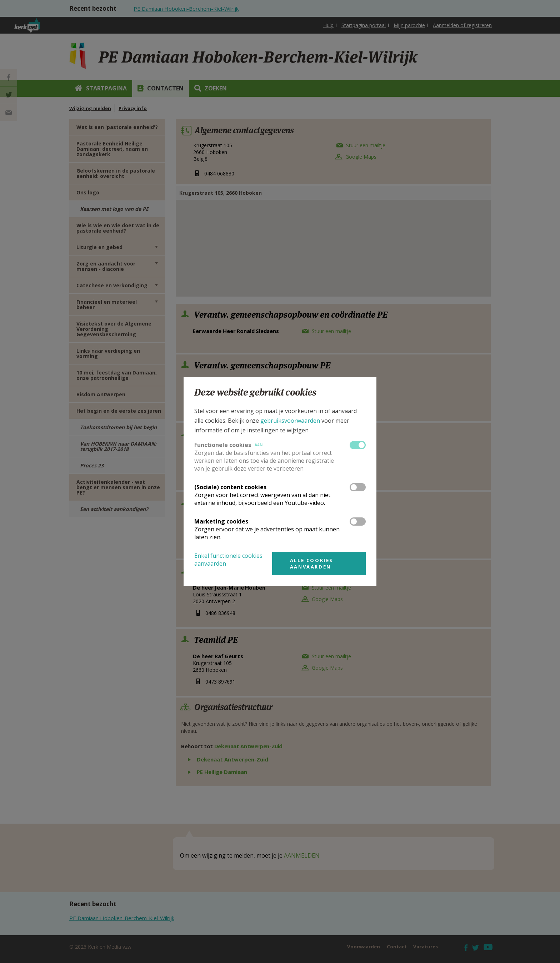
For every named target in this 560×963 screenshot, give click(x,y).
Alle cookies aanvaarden (312, 564)
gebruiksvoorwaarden (290, 421)
